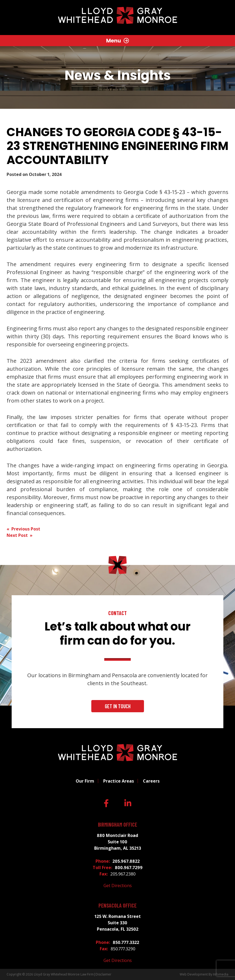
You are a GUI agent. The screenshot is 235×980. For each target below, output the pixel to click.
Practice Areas (119, 781)
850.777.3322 (126, 942)
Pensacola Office (118, 906)
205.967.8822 (126, 861)
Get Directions (118, 886)
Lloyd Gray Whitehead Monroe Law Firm (64, 974)
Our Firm (85, 781)
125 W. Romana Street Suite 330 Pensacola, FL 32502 (118, 923)
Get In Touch (118, 706)
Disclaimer (103, 974)
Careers (151, 781)
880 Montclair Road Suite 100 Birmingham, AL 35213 (118, 842)
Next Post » (20, 535)
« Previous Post (23, 529)
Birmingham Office (118, 825)
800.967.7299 (129, 867)
